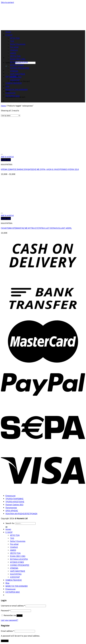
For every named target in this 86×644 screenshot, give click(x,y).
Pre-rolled (14, 544)
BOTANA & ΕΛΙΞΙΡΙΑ (19, 62)
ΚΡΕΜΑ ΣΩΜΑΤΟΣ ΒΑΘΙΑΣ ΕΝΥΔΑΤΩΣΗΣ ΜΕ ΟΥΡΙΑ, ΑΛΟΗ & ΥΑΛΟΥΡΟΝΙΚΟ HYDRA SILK (40, 169)
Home (3, 106)
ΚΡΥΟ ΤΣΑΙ (15, 535)
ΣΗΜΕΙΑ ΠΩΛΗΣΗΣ (14, 83)
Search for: (10, 523)
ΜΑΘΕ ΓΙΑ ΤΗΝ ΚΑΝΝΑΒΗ (17, 90)
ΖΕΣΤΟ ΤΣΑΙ (15, 56)
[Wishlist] (2, 154)
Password (6, 611)
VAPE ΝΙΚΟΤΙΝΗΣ (18, 74)
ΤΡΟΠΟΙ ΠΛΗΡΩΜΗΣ (15, 499)
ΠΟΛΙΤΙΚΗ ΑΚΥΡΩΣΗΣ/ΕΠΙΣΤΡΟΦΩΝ (21, 514)
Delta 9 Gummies (18, 541)
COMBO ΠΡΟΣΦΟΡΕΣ (20, 68)
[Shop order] (11, 116)
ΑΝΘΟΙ (13, 550)
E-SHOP (9, 532)
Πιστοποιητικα (11, 508)
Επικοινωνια (10, 93)
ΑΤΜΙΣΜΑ (14, 71)
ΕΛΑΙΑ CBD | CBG (18, 59)
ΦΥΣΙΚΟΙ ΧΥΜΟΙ (17, 65)
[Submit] (6, 66)
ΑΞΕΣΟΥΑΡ (15, 80)
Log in (19, 616)
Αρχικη (8, 529)
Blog (7, 86)
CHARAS (14, 547)
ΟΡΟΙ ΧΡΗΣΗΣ (12, 511)
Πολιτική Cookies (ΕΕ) (14, 505)
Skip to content (7, 2)
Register (5, 641)
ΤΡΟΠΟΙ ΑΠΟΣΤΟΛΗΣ (15, 502)
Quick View (6, 160)
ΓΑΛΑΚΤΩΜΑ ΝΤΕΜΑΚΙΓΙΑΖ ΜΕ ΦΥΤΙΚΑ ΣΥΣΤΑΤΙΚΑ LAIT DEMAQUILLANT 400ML (36, 228)
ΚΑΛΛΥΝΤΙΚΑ (16, 77)
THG (12, 538)
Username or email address (13, 606)
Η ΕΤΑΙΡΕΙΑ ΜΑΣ (13, 96)
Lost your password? (10, 620)
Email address (8, 631)
